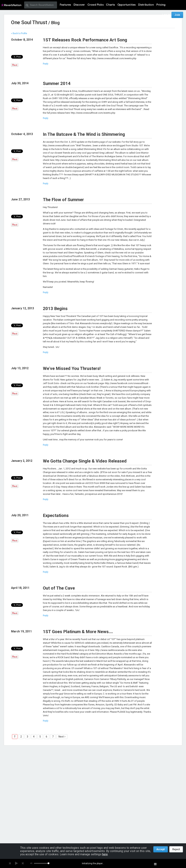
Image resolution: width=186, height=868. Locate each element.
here (105, 854)
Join (177, 15)
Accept (161, 849)
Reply (46, 64)
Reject (176, 849)
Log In (166, 15)
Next (61, 737)
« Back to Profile (19, 33)
